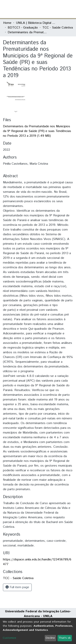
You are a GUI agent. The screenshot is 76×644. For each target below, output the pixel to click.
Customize (9, 638)
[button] (50, 9)
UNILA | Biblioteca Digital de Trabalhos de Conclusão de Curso (36, 23)
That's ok (65, 638)
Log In (58, 9)
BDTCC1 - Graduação (23, 28)
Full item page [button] (17, 587)
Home (7, 23)
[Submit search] (44, 9)
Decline (50, 638)
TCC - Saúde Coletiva (58, 28)
